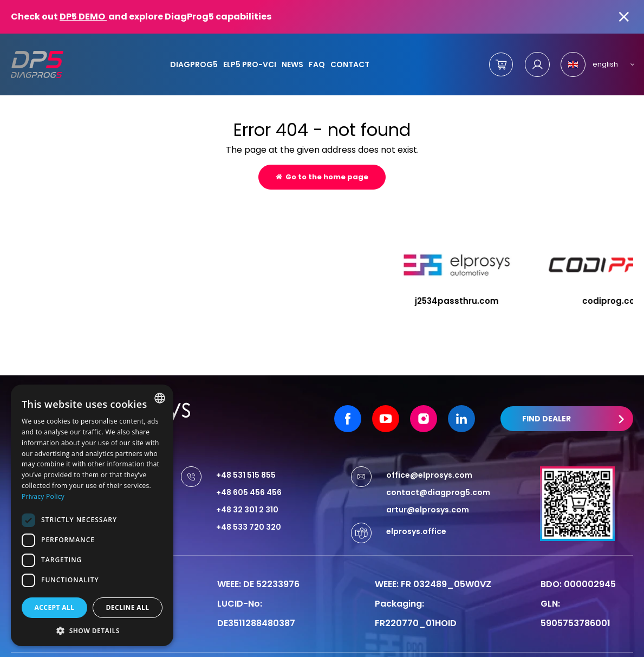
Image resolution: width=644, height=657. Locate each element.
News (292, 64)
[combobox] (160, 398)
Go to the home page (322, 177)
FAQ (317, 64)
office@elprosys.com (429, 453)
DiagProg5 (194, 64)
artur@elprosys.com (428, 488)
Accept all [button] (55, 607)
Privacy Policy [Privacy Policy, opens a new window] (43, 496)
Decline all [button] (128, 607)
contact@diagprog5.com (438, 471)
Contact (350, 64)
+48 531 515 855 (246, 453)
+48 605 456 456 (249, 471)
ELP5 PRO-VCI (250, 64)
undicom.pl (606, 644)
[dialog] (92, 515)
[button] (92, 630)
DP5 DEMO (83, 17)
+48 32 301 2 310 (247, 488)
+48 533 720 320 (249, 505)
